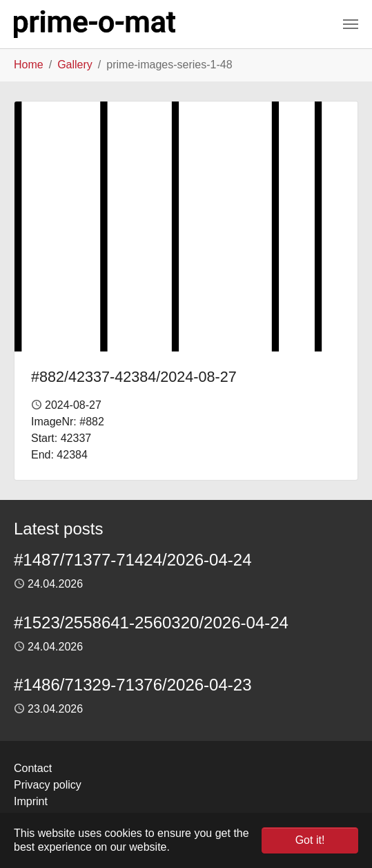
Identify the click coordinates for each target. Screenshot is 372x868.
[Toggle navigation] (351, 24)
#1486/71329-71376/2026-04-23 (133, 685)
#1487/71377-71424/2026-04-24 (133, 560)
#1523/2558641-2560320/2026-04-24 (151, 623)
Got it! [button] (310, 840)
